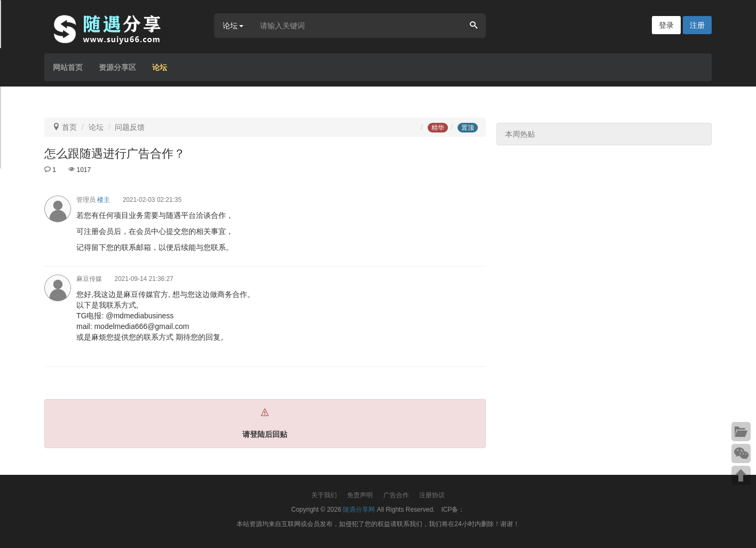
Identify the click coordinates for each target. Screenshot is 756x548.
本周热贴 (520, 134)
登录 (666, 25)
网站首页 (68, 67)
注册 (697, 25)
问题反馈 (130, 127)
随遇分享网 (359, 510)
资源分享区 (117, 67)
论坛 (160, 67)
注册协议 (432, 495)
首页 (69, 127)
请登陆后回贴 (265, 434)
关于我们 (324, 495)
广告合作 (396, 495)
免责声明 (360, 495)
